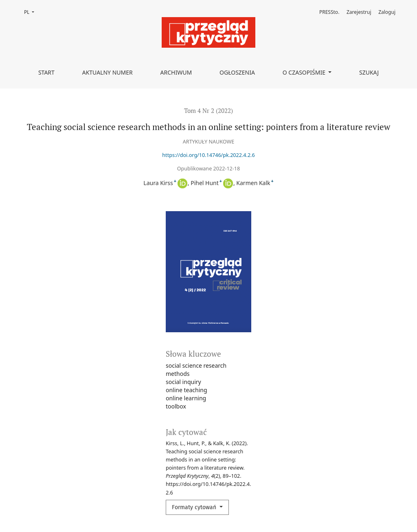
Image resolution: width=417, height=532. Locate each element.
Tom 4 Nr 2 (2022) (208, 110)
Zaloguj (387, 12)
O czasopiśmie (305, 72)
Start (46, 72)
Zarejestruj (359, 12)
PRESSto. (329, 12)
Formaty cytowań (195, 507)
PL (32, 12)
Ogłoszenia (237, 72)
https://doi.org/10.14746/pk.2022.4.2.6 (208, 155)
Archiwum (176, 72)
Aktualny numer (108, 72)
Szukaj (369, 72)
